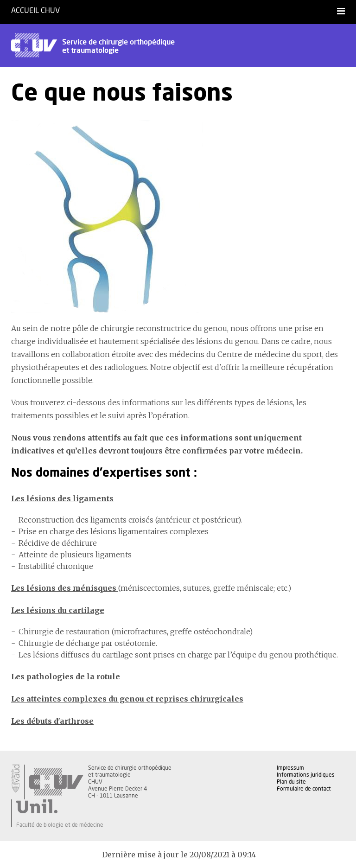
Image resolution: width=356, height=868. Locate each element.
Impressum (290, 768)
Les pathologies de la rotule (66, 677)
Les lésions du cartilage (58, 610)
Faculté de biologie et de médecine (60, 825)
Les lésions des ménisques (65, 588)
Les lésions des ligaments (62, 498)
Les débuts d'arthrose (52, 721)
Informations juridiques (306, 775)
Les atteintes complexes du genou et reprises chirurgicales (127, 699)
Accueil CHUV (35, 11)
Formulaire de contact (304, 789)
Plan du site (291, 782)
